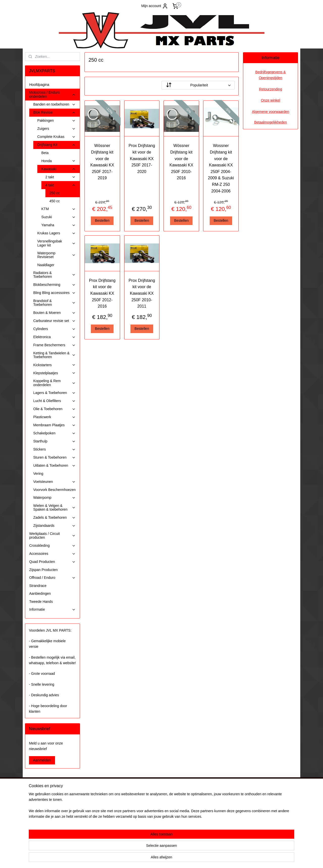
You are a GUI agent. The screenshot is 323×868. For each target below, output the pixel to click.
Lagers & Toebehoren (55, 393)
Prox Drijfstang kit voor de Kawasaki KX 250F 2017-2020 (142, 158)
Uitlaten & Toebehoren (55, 466)
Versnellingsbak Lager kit (57, 243)
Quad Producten (52, 562)
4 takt (61, 185)
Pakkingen (57, 121)
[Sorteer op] (198, 85)
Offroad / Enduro (52, 578)
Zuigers (57, 129)
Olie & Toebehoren (55, 409)
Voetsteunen (55, 482)
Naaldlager (46, 265)
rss (156, 859)
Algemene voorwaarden (271, 112)
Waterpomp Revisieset (57, 255)
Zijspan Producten (44, 570)
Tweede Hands (41, 602)
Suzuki (59, 217)
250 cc (55, 193)
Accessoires (52, 554)
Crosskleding (52, 546)
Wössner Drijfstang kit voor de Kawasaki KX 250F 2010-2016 (181, 162)
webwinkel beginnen (172, 859)
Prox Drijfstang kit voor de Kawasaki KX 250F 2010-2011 (142, 293)
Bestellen (102, 220)
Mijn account (155, 6)
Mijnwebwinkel (211, 859)
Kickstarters (55, 365)
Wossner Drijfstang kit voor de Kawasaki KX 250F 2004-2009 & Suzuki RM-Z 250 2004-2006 (221, 168)
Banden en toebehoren (55, 104)
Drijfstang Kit (57, 145)
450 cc (55, 201)
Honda (59, 161)
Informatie (52, 610)
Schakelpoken (55, 433)
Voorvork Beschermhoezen (55, 490)
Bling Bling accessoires (55, 293)
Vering (38, 474)
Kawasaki (59, 169)
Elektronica (55, 337)
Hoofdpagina (39, 85)
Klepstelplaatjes (55, 373)
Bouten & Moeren (55, 313)
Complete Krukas (57, 137)
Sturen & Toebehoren (55, 457)
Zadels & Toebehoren (55, 518)
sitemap (146, 859)
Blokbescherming (55, 285)
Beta (45, 153)
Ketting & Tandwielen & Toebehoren (55, 355)
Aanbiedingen (40, 593)
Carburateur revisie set (55, 321)
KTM (59, 209)
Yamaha (59, 225)
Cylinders (55, 329)
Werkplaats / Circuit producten (52, 536)
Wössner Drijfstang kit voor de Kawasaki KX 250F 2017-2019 (102, 162)
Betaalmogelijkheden (271, 122)
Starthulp (55, 441)
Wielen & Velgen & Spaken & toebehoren (55, 507)
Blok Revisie (55, 113)
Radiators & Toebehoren (55, 275)
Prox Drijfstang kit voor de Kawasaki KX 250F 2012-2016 (102, 293)
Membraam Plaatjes (55, 425)
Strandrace (38, 586)
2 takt (61, 177)
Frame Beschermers (55, 345)
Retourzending (271, 89)
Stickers (55, 449)
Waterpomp (55, 498)
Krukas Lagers (57, 233)
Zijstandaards (55, 526)
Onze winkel (271, 100)
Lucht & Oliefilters (55, 401)
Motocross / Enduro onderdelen (52, 94)
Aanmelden (42, 760)
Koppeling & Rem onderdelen (55, 383)
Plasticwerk (55, 417)
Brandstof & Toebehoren (55, 303)
